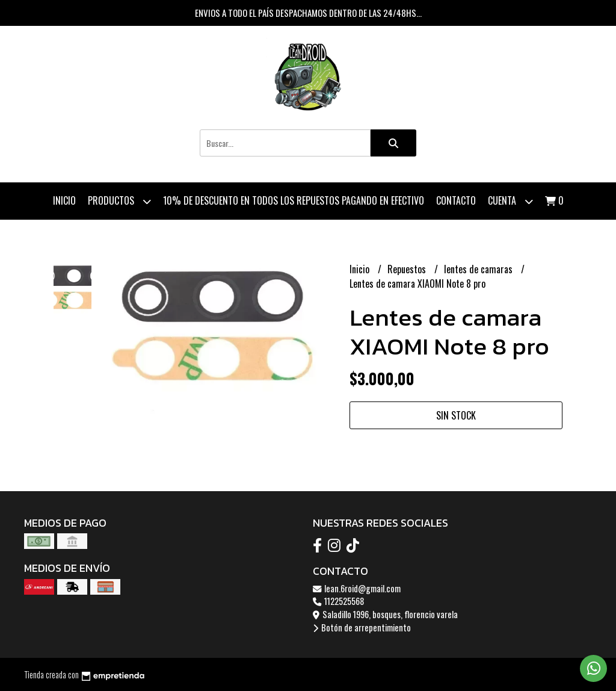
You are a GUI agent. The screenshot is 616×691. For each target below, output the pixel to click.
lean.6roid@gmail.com (357, 588)
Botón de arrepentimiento (362, 627)
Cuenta (510, 201)
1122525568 (338, 601)
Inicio (64, 200)
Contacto (456, 200)
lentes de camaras (479, 269)
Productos (119, 201)
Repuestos (408, 269)
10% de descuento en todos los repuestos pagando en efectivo (294, 200)
